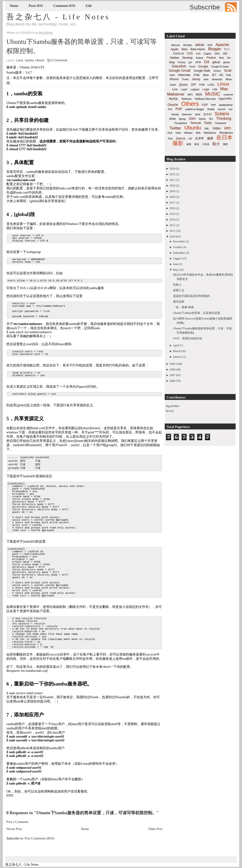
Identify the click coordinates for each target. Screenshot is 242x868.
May (176, 270)
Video (217, 128)
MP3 (190, 95)
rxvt (230, 109)
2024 (172, 169)
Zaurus (181, 138)
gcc (190, 62)
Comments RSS (64, 6)
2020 (172, 186)
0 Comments (59, 60)
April (176, 345)
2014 (172, 220)
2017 (172, 203)
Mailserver (176, 94)
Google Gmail (180, 70)
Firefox (211, 58)
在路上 (177, 285)
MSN (199, 95)
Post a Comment (17, 822)
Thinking (224, 118)
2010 (172, 237)
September (179, 253)
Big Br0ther (173, 406)
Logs (206, 89)
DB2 (225, 54)
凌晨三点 (179, 290)
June (176, 264)
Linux (20, 60)
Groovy (217, 71)
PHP (214, 105)
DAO (217, 54)
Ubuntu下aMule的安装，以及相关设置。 (198, 313)
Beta (184, 49)
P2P (205, 105)
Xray (170, 139)
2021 (172, 180)
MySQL (174, 99)
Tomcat (195, 123)
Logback (195, 89)
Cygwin (208, 54)
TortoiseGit (220, 123)
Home (14, 6)
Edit (89, 6)
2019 (172, 191)
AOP (210, 45)
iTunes (185, 79)
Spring (182, 119)
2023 (172, 174)
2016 (172, 208)
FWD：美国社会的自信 (188, 338)
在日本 (224, 137)
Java (206, 79)
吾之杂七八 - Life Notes (58, 17)
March (177, 351)
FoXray (181, 62)
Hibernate (184, 75)
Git (207, 62)
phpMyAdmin (226, 105)
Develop (187, 58)
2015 (172, 214)
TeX (211, 119)
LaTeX (211, 85)
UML (207, 129)
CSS (190, 54)
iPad (229, 75)
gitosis (226, 62)
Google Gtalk (202, 71)
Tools (208, 123)
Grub (228, 71)
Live (175, 89)
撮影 (178, 143)
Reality (211, 109)
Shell (198, 114)
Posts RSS (36, 6)
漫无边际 (179, 302)
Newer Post (14, 829)
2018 (172, 197)
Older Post (156, 829)
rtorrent (221, 109)
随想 (225, 144)
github (216, 62)
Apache (222, 45)
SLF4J (207, 114)
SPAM (173, 119)
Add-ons (175, 45)
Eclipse (200, 58)
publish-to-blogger (195, 109)
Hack (172, 75)
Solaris (222, 114)
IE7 (214, 75)
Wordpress (226, 133)
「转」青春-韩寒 (183, 307)
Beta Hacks (198, 49)
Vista (178, 133)
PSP (179, 109)
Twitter (175, 128)
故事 (189, 144)
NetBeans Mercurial (205, 99)
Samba (29, 60)
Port (170, 109)
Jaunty (196, 79)
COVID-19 (178, 54)
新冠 (197, 144)
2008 (172, 370)
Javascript (217, 79)
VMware (188, 133)
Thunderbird (181, 123)
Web (198, 133)
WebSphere (210, 133)
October (178, 247)
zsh (190, 139)
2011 (172, 231)
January (177, 357)
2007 (172, 375)
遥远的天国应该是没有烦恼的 (191, 296)
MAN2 (170, 411)
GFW (198, 62)
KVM (202, 85)
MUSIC (213, 94)
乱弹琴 (199, 138)
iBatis (206, 75)
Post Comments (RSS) (39, 838)
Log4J (184, 89)
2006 (172, 381)
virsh (170, 133)
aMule (200, 45)
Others (190, 104)
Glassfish (179, 66)
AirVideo (188, 45)
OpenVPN (225, 99)
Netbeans (187, 99)
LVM (215, 89)
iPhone (174, 79)
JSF (193, 85)
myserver (228, 95)
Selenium (187, 114)
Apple (175, 49)
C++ (227, 49)
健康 (210, 138)
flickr (222, 58)
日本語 (206, 144)
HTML (197, 75)
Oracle (173, 105)
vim (228, 128)
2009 (172, 364)
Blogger (215, 49)
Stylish (202, 119)
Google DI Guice (220, 67)
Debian (175, 58)
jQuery (183, 85)
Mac (224, 89)
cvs (198, 53)
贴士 (216, 144)
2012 (172, 225)
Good (192, 67)
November (179, 241)
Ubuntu (40, 60)
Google (203, 66)
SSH (192, 119)
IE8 (221, 75)
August (177, 258)
